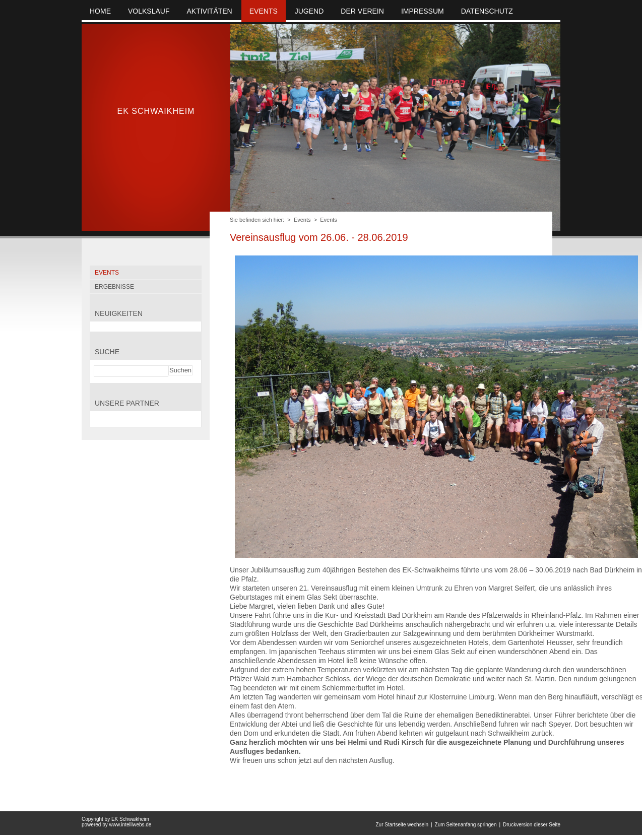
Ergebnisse (114, 287)
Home (100, 11)
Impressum (423, 11)
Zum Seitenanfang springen (466, 825)
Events (302, 220)
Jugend (309, 11)
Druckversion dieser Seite (532, 825)
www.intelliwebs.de (130, 825)
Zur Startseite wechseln (402, 825)
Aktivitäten (209, 11)
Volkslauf (149, 11)
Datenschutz (487, 11)
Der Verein (362, 11)
